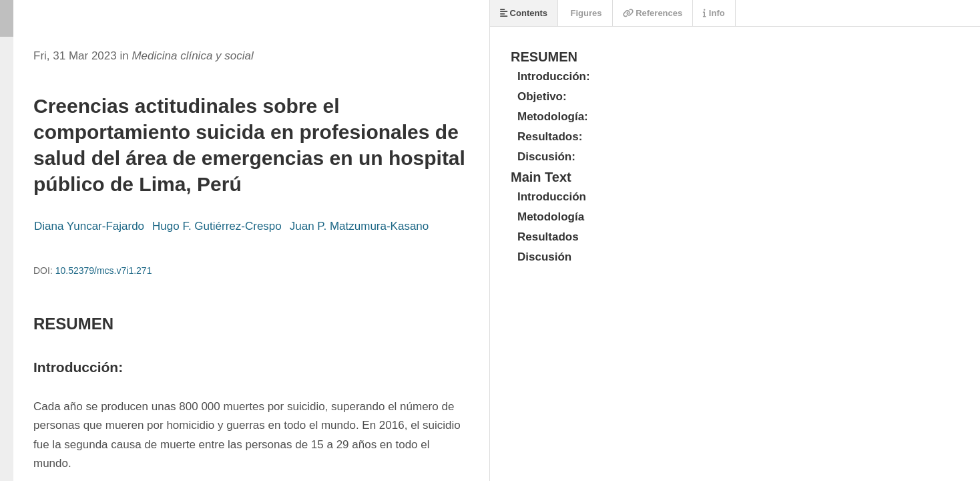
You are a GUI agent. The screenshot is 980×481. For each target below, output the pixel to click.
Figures (585, 13)
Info (714, 13)
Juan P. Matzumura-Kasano (359, 226)
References (653, 13)
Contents (524, 13)
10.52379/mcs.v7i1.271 (104, 271)
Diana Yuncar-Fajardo (89, 226)
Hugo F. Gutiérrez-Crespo (217, 226)
